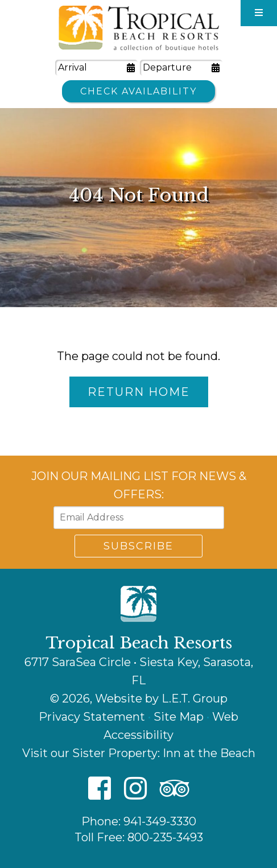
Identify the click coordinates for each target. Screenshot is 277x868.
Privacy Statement (92, 717)
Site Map (179, 717)
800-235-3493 (165, 837)
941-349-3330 (160, 821)
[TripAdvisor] (175, 789)
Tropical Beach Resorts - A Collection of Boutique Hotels (139, 28)
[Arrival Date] (96, 68)
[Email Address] (139, 518)
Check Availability (138, 91)
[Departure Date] (181, 68)
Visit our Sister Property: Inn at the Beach (139, 753)
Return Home (139, 392)
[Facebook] (100, 789)
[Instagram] (135, 789)
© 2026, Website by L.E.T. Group (139, 698)
